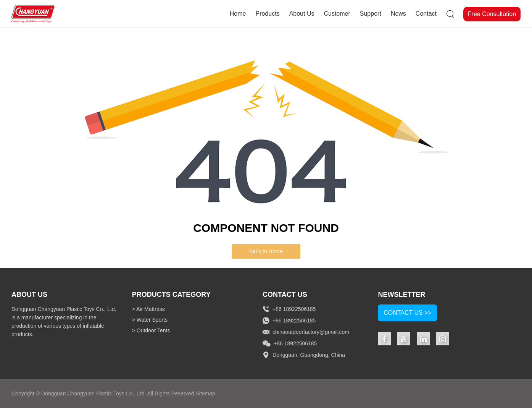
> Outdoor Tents (151, 330)
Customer (337, 14)
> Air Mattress (148, 309)
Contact (426, 14)
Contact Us (285, 295)
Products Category (171, 295)
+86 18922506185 (294, 321)
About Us (302, 14)
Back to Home (266, 251)
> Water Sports (150, 320)
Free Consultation (492, 14)
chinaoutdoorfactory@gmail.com (311, 332)
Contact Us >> (408, 313)
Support (371, 14)
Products (267, 14)
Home (238, 14)
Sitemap (205, 393)
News (398, 14)
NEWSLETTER (401, 295)
